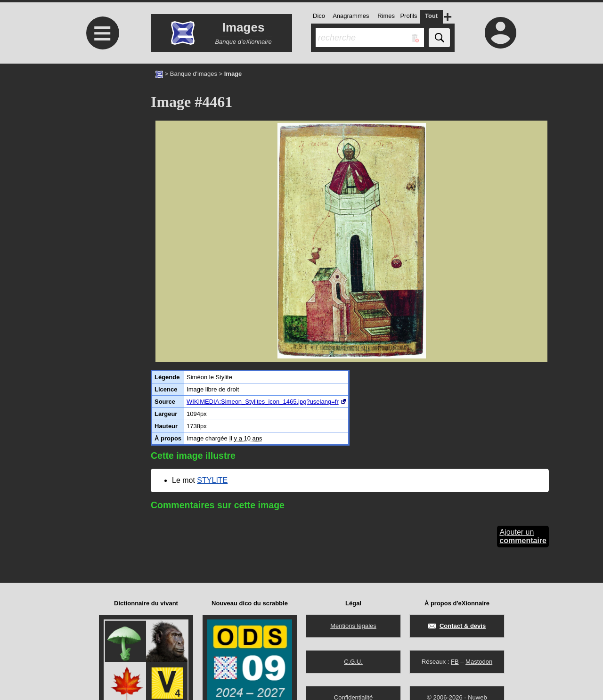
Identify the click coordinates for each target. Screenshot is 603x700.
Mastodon (479, 662)
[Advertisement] (101, 142)
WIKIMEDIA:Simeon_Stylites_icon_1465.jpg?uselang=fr (263, 402)
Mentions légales (353, 626)
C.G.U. (353, 662)
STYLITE (212, 480)
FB (455, 662)
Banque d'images (194, 74)
